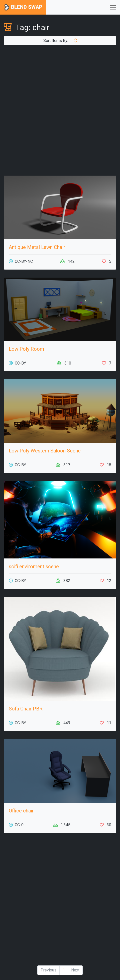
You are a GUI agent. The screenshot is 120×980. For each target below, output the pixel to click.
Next (75, 970)
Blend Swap (23, 7)
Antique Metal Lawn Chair (37, 247)
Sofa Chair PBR (26, 709)
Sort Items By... (60, 41)
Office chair (21, 811)
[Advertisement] (60, 110)
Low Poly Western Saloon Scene (45, 451)
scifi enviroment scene (34, 566)
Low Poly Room (26, 349)
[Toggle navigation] (113, 7)
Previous (48, 970)
